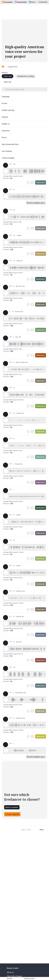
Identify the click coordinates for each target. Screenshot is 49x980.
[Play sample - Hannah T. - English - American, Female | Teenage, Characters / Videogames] (6, 319)
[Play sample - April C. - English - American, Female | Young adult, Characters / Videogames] (6, 522)
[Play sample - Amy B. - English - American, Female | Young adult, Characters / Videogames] (6, 496)
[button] (27, 171)
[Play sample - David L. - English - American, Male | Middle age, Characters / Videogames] (6, 171)
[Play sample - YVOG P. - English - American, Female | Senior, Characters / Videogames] (6, 395)
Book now (41, 182)
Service (5, 73)
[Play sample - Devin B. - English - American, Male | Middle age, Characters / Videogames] (6, 268)
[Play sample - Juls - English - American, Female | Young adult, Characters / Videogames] (6, 242)
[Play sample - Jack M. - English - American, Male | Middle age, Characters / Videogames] (6, 725)
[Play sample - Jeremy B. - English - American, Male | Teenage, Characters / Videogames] (6, 547)
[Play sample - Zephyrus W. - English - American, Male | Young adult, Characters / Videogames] (6, 293)
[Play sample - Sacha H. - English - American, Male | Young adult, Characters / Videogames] (6, 573)
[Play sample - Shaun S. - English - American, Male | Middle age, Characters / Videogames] (6, 420)
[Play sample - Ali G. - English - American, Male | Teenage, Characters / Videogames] (6, 197)
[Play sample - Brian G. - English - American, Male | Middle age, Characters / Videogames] (6, 623)
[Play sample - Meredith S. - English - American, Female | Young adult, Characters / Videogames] (6, 471)
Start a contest (12, 807)
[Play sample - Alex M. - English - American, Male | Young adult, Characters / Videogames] (6, 598)
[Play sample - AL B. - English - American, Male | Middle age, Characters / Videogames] (6, 750)
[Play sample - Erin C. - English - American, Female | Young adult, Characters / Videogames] (6, 369)
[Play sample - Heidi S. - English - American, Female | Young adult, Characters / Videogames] (6, 446)
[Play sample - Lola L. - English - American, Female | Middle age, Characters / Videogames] (6, 217)
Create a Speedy (12, 814)
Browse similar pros (36, 203)
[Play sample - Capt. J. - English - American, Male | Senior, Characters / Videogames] (6, 344)
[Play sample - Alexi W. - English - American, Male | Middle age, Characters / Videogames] (6, 700)
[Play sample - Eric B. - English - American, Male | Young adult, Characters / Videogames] (6, 649)
